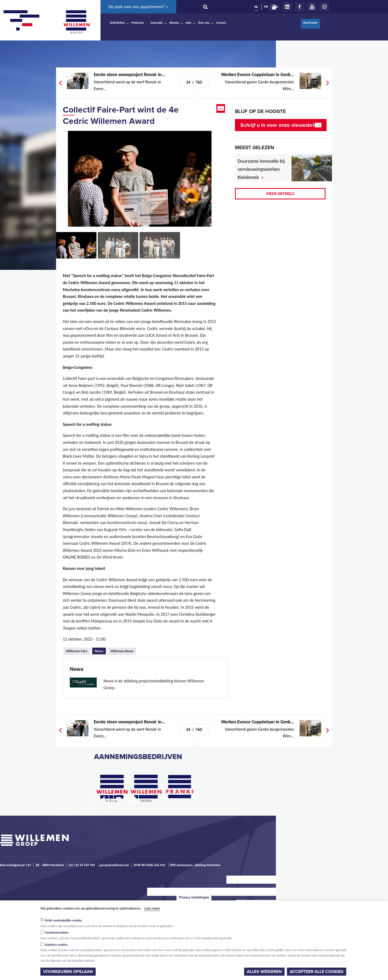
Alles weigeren (264, 972)
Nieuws (174, 23)
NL (256, 7)
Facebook (300, 7)
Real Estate (310, 23)
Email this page (221, 108)
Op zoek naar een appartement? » (138, 7)
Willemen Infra (77, 651)
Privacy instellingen (194, 897)
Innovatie (157, 23)
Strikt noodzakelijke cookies (64, 920)
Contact (221, 23)
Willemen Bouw (122, 651)
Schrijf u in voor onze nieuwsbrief (280, 125)
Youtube (312, 7)
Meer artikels (280, 194)
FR (266, 7)
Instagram (324, 7)
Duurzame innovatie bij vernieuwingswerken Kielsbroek (261, 169)
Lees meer (152, 908)
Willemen (76, 22)
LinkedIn (287, 7)
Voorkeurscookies (57, 933)
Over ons (204, 23)
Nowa (100, 650)
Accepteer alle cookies (317, 972)
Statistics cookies (56, 945)
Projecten (138, 23)
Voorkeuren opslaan (68, 972)
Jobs (188, 23)
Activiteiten (117, 23)
